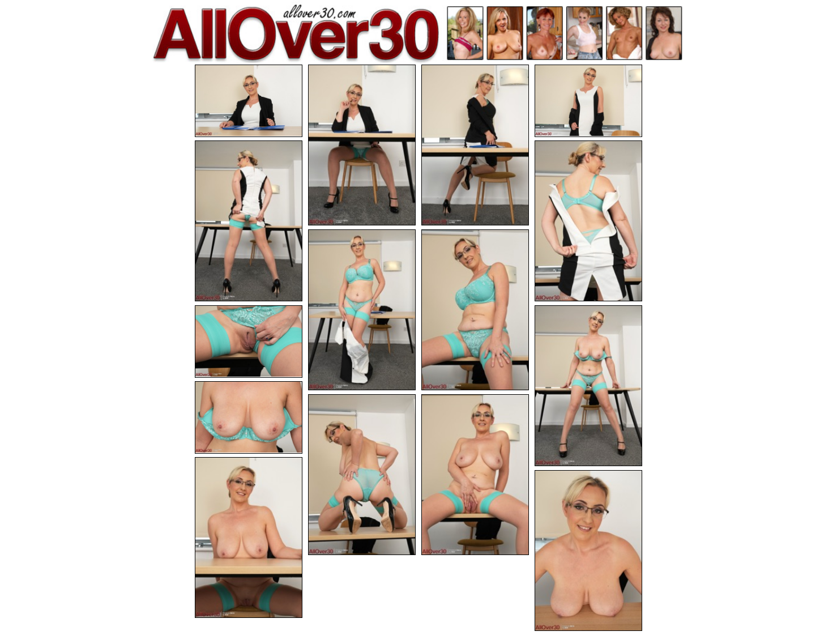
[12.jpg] (362, 475)
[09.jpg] (249, 342)
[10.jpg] (588, 386)
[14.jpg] (249, 538)
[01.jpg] (249, 101)
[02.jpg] (362, 145)
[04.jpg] (588, 101)
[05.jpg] (249, 221)
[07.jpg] (362, 310)
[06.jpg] (588, 221)
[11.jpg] (249, 417)
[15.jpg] (588, 551)
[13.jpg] (475, 475)
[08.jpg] (475, 310)
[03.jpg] (475, 145)
